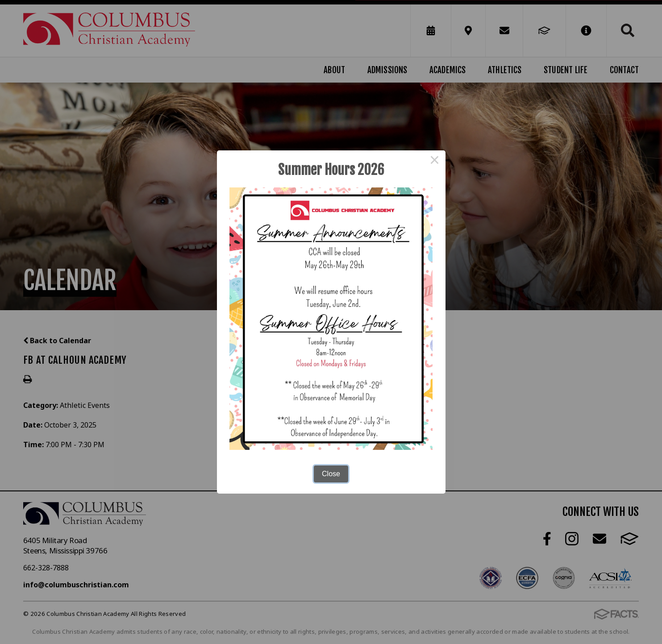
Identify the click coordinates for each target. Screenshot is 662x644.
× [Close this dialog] (435, 161)
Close (331, 474)
